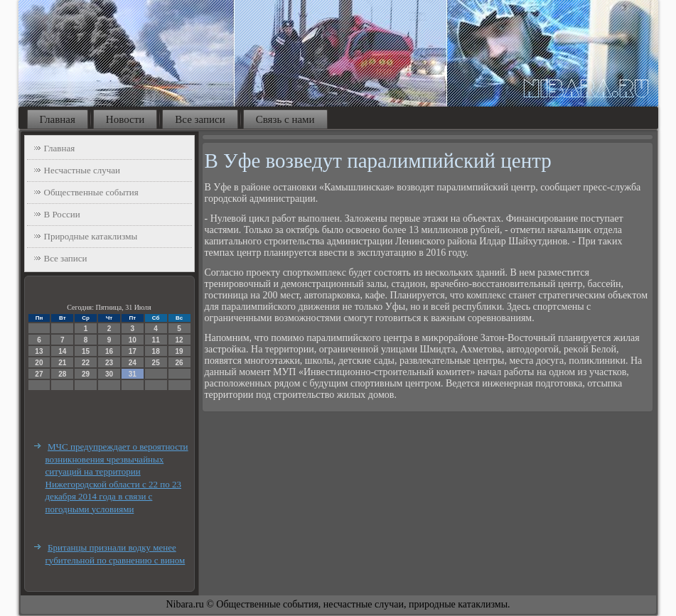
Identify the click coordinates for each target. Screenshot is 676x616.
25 (156, 363)
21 (62, 363)
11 (156, 340)
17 (133, 351)
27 (39, 374)
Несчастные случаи (82, 170)
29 (86, 374)
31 (133, 374)
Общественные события (91, 192)
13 (39, 351)
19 (179, 351)
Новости (125, 119)
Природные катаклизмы (91, 236)
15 (86, 351)
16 (109, 351)
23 (109, 363)
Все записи (200, 119)
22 (86, 363)
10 (133, 340)
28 (62, 374)
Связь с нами (285, 119)
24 (133, 363)
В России (62, 214)
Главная (58, 119)
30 (109, 374)
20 (39, 363)
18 (156, 351)
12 (179, 340)
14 (62, 351)
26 (179, 363)
